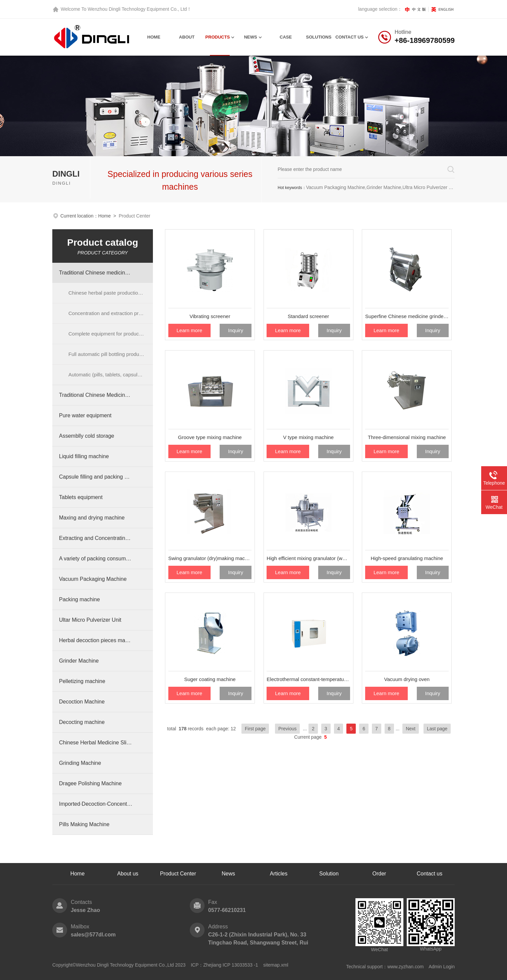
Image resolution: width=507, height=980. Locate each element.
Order (379, 874)
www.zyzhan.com (405, 967)
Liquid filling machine (84, 456)
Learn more (189, 330)
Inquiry (236, 330)
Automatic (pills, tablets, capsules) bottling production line (111, 375)
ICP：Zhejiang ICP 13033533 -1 (224, 965)
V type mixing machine (308, 437)
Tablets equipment (81, 497)
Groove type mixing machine (210, 437)
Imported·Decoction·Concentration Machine (96, 804)
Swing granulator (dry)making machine (210, 558)
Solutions (319, 37)
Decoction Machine (82, 702)
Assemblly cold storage (87, 436)
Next (411, 729)
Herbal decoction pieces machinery (96, 640)
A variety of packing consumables (96, 559)
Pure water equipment (85, 415)
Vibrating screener (210, 316)
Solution (329, 874)
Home (154, 37)
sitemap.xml (276, 965)
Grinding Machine (80, 763)
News (251, 37)
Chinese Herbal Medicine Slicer (96, 743)
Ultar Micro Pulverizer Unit (90, 620)
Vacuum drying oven (407, 679)
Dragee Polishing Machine (90, 783)
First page (255, 729)
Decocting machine (82, 722)
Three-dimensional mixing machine (407, 437)
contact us (349, 37)
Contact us (430, 874)
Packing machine (79, 599)
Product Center (178, 874)
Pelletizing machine (82, 681)
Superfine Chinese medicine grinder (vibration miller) (407, 316)
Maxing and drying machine (92, 518)
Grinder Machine (79, 661)
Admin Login (442, 967)
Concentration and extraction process (110, 313)
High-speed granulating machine (407, 558)
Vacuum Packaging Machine (93, 579)
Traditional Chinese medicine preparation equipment (96, 273)
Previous (287, 729)
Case (286, 37)
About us (128, 874)
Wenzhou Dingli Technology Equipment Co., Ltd (137, 9)
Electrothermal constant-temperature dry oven (308, 679)
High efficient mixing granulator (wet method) (308, 558)
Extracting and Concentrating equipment (96, 538)
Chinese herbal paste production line (109, 293)
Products (217, 37)
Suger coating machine (210, 679)
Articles (279, 874)
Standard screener (308, 316)
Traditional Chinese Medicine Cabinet (96, 395)
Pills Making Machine (84, 824)
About (187, 37)
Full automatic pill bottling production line (111, 354)
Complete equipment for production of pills (111, 334)
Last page (437, 729)
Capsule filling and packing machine (96, 477)
